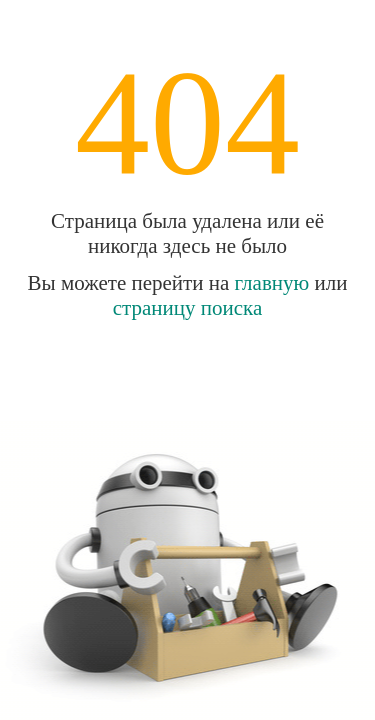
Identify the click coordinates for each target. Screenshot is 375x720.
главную (272, 283)
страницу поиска (188, 308)
